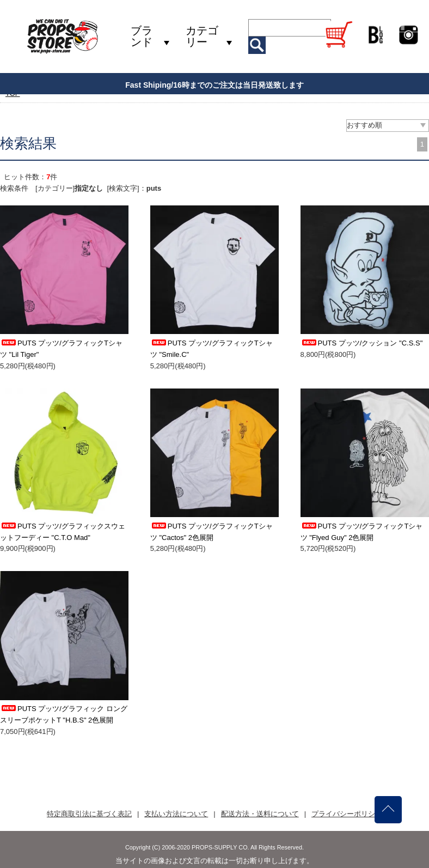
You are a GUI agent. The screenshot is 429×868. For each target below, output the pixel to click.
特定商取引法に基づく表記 (89, 814)
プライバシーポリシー (347, 814)
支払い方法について (176, 814)
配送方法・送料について (260, 814)
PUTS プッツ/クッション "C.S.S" (362, 343)
